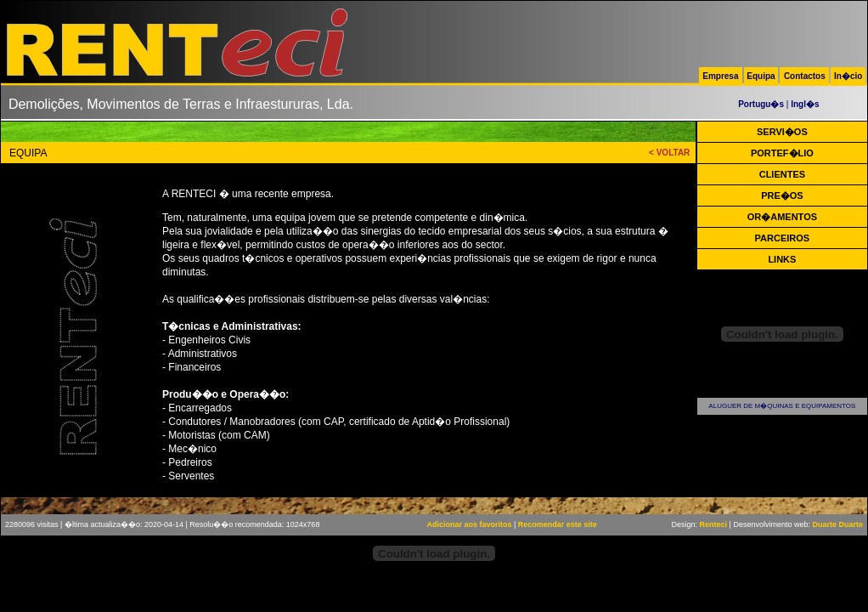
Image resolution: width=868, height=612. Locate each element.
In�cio (848, 76)
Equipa (761, 76)
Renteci (714, 524)
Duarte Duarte (837, 524)
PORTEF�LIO (782, 153)
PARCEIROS (783, 238)
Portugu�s (761, 104)
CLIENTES (782, 174)
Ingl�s (805, 104)
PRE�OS (782, 195)
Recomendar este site (558, 524)
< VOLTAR (669, 153)
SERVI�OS (782, 132)
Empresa (720, 76)
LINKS (782, 259)
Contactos (805, 76)
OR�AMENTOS (782, 217)
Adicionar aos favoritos (469, 524)
